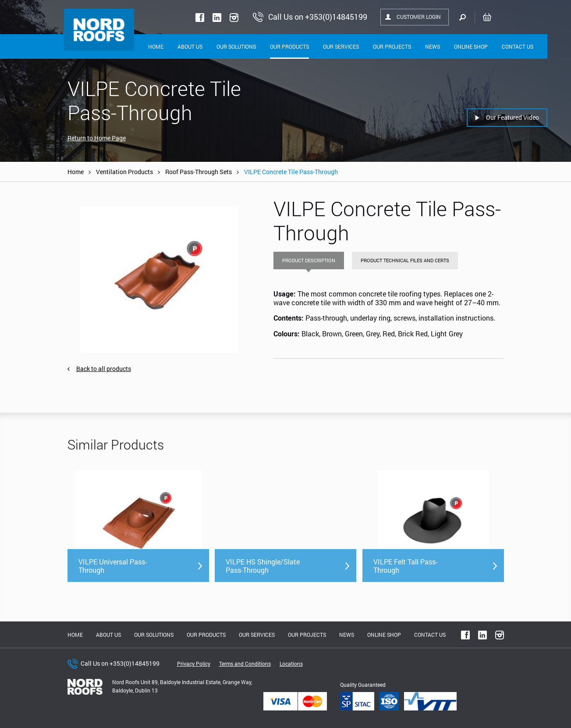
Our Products (289, 46)
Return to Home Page (97, 138)
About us (108, 635)
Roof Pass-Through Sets (199, 172)
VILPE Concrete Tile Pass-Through (291, 172)
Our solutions (236, 46)
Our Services (341, 46)
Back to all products (104, 369)
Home (156, 46)
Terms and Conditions (245, 664)
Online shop (471, 46)
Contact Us (518, 46)
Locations (291, 664)
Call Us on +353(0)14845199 (120, 663)
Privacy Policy (194, 664)
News (433, 46)
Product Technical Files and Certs (405, 260)
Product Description (309, 260)
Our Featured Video (512, 117)
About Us (190, 46)
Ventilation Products (124, 172)
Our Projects (392, 46)
